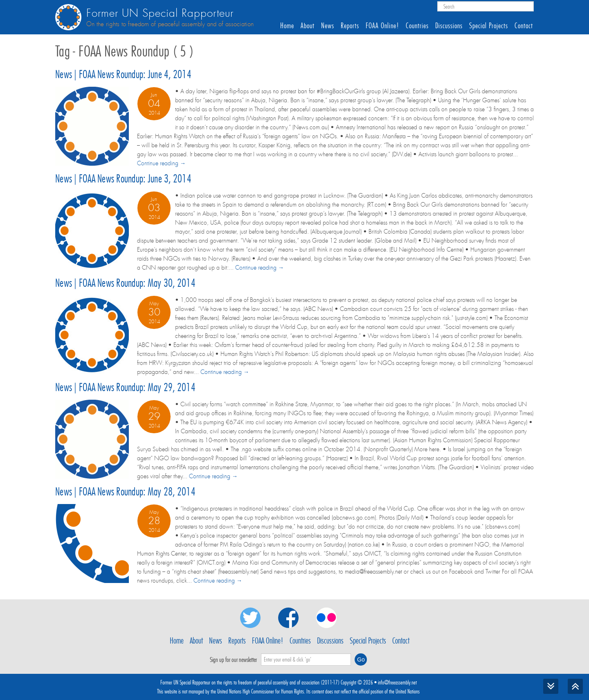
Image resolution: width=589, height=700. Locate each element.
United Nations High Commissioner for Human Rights (261, 691)
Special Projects (489, 26)
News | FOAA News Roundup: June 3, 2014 (123, 179)
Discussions (449, 26)
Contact (524, 26)
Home (287, 26)
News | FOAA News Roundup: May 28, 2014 (125, 492)
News (328, 26)
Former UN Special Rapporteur (160, 13)
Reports (350, 26)
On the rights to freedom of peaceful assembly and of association (170, 24)
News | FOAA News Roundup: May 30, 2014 (125, 283)
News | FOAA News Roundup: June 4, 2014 (123, 74)
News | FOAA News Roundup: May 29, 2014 (125, 387)
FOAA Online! (382, 26)
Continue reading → (161, 163)
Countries (417, 26)
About (308, 26)
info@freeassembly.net (397, 682)
